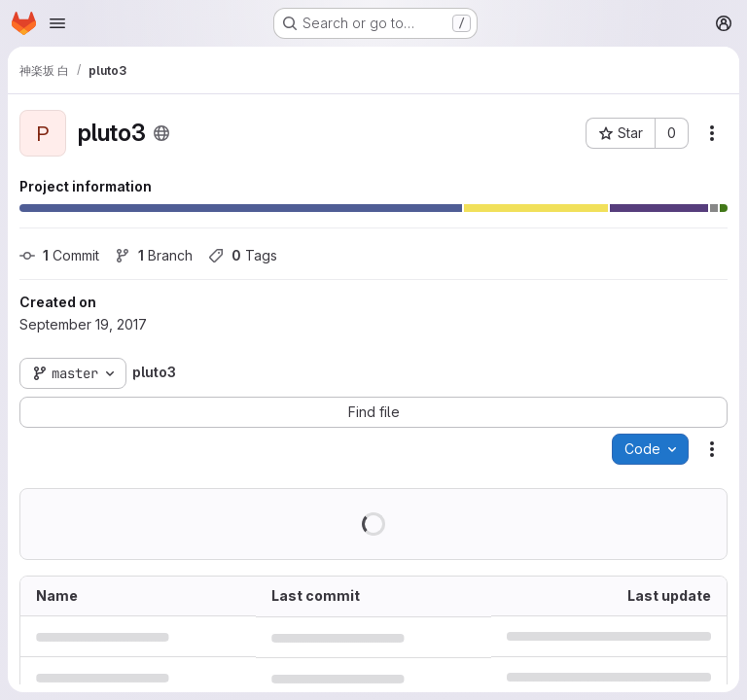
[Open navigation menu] (57, 23)
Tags (243, 255)
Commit (59, 255)
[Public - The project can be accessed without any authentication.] (161, 133)
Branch (154, 255)
